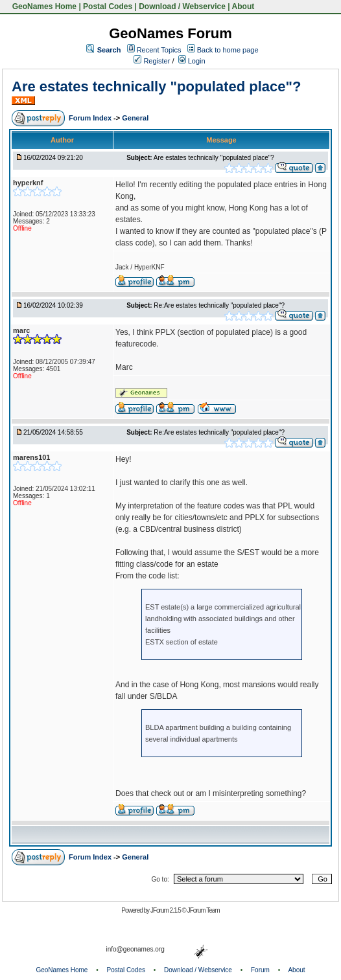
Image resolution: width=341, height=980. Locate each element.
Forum (260, 970)
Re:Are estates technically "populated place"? (219, 305)
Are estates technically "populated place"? (156, 86)
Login (192, 61)
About (243, 6)
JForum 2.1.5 (166, 910)
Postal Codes (108, 6)
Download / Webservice (182, 6)
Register (152, 61)
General (135, 118)
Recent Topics (159, 50)
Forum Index (91, 118)
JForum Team (204, 910)
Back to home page (228, 50)
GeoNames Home (43, 6)
